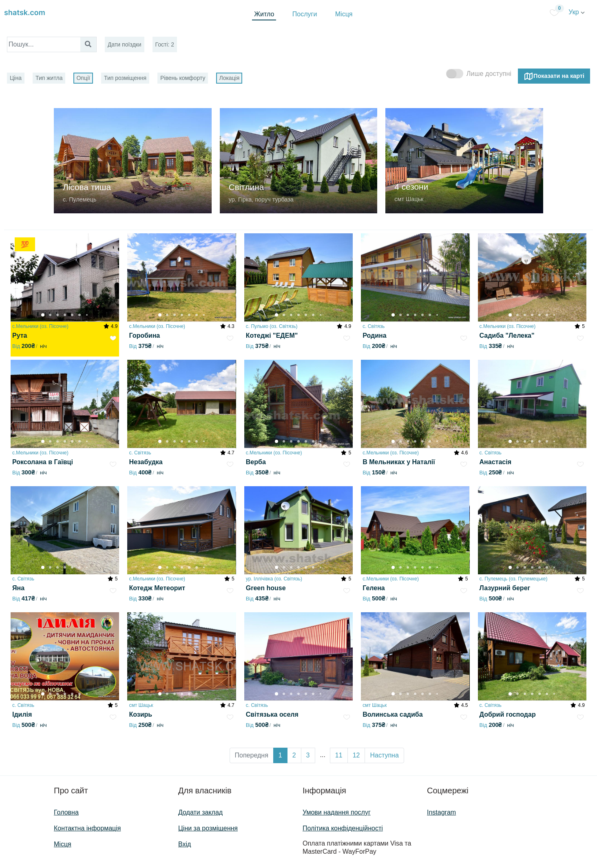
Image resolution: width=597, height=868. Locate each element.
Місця (344, 14)
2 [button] (294, 755)
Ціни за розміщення (208, 828)
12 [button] (356, 755)
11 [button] (339, 755)
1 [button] (280, 755)
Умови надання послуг (337, 812)
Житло (264, 14)
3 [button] (308, 755)
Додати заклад (200, 812)
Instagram (441, 812)
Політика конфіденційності (343, 828)
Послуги (305, 14)
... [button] (323, 755)
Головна (66, 812)
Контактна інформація (87, 828)
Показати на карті (554, 76)
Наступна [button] (384, 755)
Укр (577, 12)
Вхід (185, 844)
